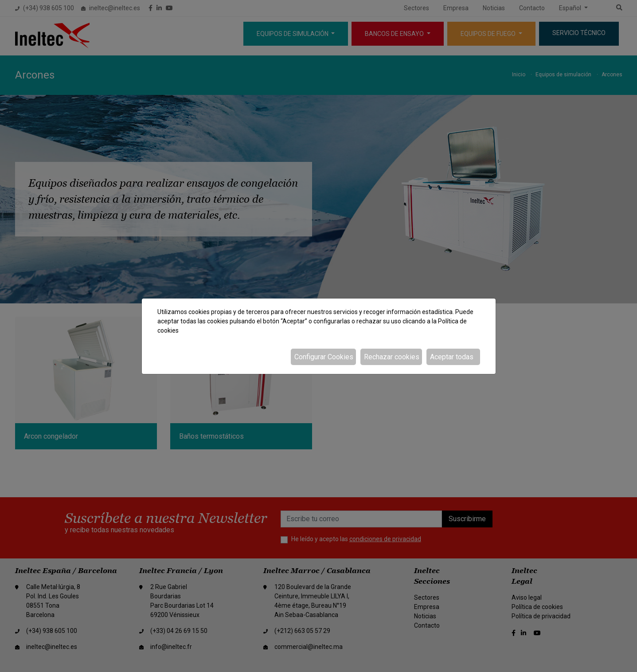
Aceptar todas (452, 357)
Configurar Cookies (324, 357)
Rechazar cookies (392, 357)
